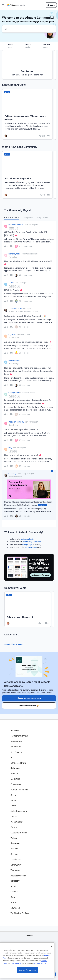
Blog (13, 897)
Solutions (15, 768)
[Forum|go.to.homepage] (16, 5)
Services (14, 854)
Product (14, 773)
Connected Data (18, 763)
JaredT (11, 283)
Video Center (16, 822)
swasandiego (14, 360)
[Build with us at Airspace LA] (27, 175)
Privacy (29, 956)
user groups (27, 544)
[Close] (51, 962)
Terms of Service (39, 979)
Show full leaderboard (15, 644)
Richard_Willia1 (15, 254)
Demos (14, 827)
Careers (14, 892)
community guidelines (32, 542)
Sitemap (29, 949)
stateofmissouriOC (16, 225)
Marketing (15, 779)
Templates (15, 870)
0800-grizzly (14, 393)
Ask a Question (31, 547)
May (10, 448)
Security (29, 936)
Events (14, 816)
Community (16, 865)
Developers (16, 859)
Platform (15, 730)
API (29, 942)
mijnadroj (12, 334)
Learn (13, 806)
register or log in (27, 539)
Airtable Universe (18, 876)
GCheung (12, 474)
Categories (28, 217)
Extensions (16, 747)
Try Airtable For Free (20, 913)
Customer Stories (19, 833)
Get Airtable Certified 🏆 (29, 706)
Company (15, 881)
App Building (16, 752)
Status (14, 902)
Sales (13, 795)
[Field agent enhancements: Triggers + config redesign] (27, 114)
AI (12, 757)
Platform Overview (19, 736)
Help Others (43, 217)
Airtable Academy (19, 811)
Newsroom (16, 908)
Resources (15, 843)
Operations (16, 784)
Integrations (16, 741)
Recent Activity (11, 217)
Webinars (15, 838)
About (13, 886)
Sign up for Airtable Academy (29, 698)
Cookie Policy (16, 979)
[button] (3, 5)
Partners (14, 849)
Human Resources (19, 790)
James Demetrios (16, 308)
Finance (14, 800)
